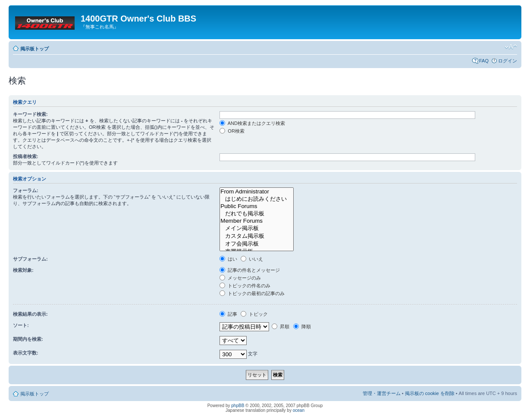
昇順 (281, 327)
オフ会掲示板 (256, 244)
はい (228, 259)
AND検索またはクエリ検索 (252, 123)
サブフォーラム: (30, 259)
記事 (228, 314)
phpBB (238, 406)
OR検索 (232, 131)
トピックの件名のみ (245, 286)
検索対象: (23, 270)
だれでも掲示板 (256, 214)
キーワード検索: (30, 114)
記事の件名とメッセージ (250, 270)
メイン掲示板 (256, 228)
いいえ (252, 259)
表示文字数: (26, 353)
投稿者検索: (26, 156)
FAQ (484, 61)
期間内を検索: (28, 339)
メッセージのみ (240, 278)
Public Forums (256, 206)
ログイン (508, 61)
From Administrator (256, 192)
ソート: (21, 325)
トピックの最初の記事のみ (252, 293)
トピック (254, 314)
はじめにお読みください (256, 199)
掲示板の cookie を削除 (430, 393)
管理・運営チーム (382, 393)
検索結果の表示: (30, 314)
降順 (302, 327)
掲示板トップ (34, 49)
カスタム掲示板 (256, 236)
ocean (299, 410)
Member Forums (256, 221)
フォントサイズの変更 (511, 47)
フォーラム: (26, 190)
